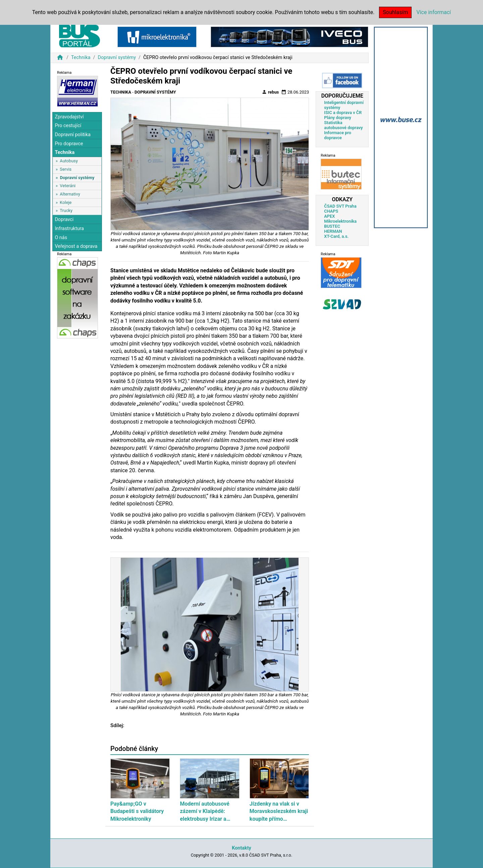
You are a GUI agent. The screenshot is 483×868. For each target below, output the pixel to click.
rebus (270, 92)
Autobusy (69, 161)
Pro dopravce (69, 144)
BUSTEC (332, 226)
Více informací (434, 12)
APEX (329, 216)
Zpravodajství (69, 117)
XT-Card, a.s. (336, 236)
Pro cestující (68, 126)
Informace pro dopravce (338, 135)
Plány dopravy (338, 118)
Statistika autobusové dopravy (343, 125)
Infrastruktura (69, 229)
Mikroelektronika (340, 221)
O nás (61, 238)
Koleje (66, 202)
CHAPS (331, 211)
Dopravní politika (73, 135)
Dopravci (64, 220)
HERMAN (333, 231)
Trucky (66, 210)
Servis (66, 169)
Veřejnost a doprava (76, 246)
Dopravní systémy (117, 58)
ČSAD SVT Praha (340, 206)
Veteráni (68, 186)
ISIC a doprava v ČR (343, 113)
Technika (81, 58)
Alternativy (70, 194)
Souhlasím (395, 12)
